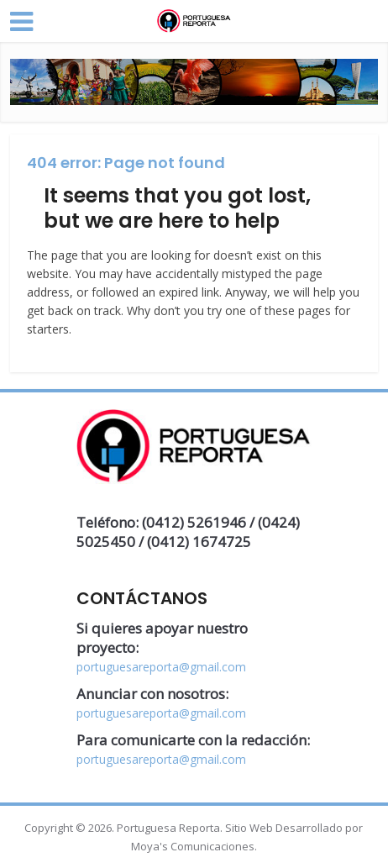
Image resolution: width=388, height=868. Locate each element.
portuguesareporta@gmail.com (161, 667)
